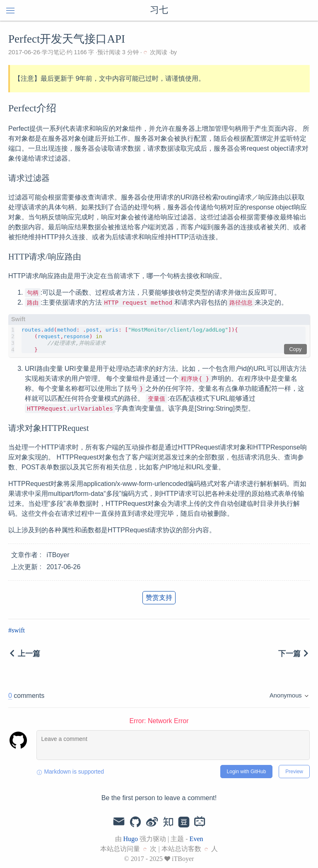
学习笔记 (53, 52)
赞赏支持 (159, 598)
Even (196, 839)
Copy (296, 349)
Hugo (131, 839)
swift (18, 630)
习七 (159, 10)
